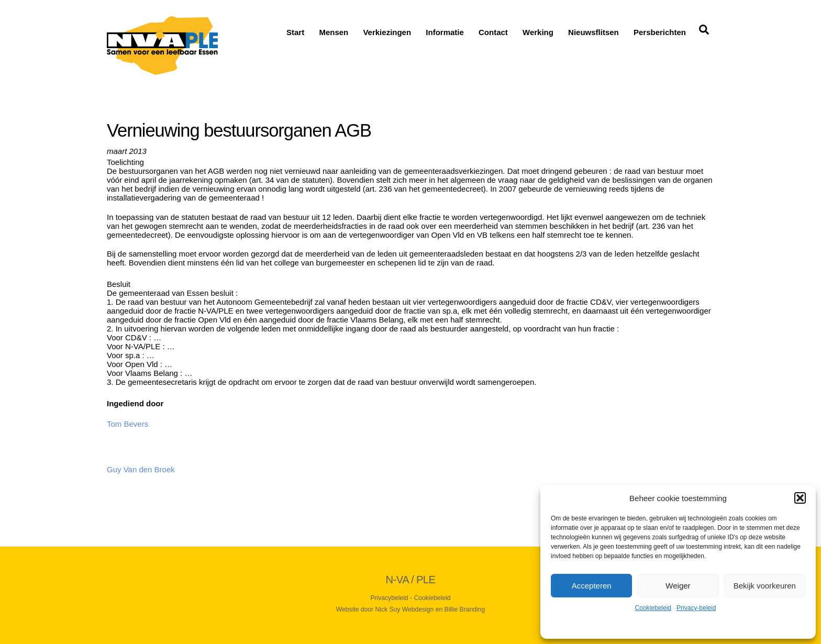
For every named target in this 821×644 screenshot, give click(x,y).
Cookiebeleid (653, 608)
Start (295, 32)
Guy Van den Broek (141, 469)
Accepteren (592, 586)
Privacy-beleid (696, 608)
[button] (800, 498)
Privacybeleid (389, 598)
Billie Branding (465, 609)
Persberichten (660, 32)
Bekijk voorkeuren (765, 586)
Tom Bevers (127, 424)
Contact (493, 32)
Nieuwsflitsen (593, 32)
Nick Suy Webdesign (405, 609)
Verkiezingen (387, 32)
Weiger (678, 586)
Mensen (334, 32)
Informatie (445, 32)
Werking (538, 32)
